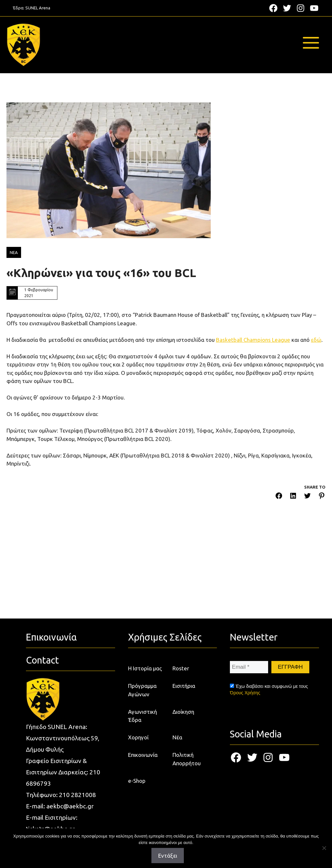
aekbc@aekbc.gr (70, 806)
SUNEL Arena (38, 8)
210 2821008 (77, 795)
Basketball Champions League (253, 340)
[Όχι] (324, 848)
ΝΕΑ (14, 252)
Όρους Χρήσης (245, 693)
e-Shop (137, 781)
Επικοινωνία (143, 755)
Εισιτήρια (184, 686)
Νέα (177, 737)
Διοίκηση (183, 712)
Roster (181, 668)
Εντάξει (168, 856)
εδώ (316, 340)
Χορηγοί (138, 737)
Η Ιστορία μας (145, 668)
